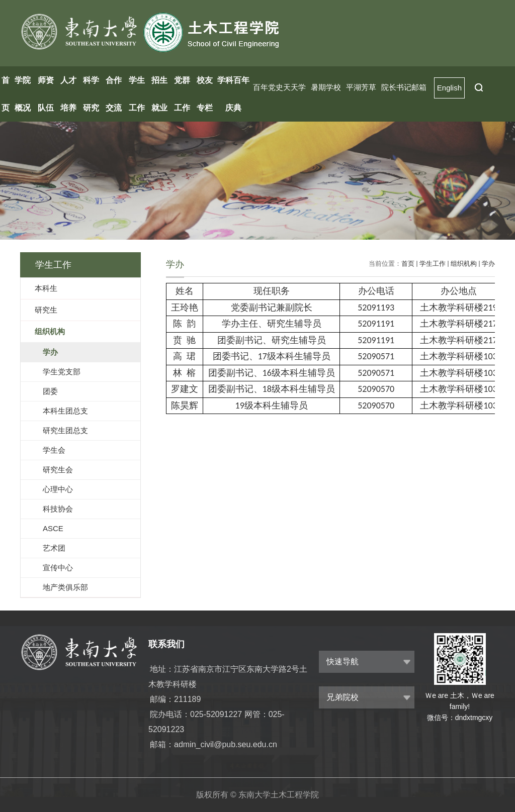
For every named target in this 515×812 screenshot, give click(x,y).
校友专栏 (205, 94)
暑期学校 (326, 87)
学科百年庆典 (233, 94)
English (449, 88)
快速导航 (342, 662)
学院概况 (23, 94)
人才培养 (68, 94)
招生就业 (159, 94)
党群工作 (182, 94)
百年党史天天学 (279, 87)
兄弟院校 (342, 697)
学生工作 (137, 94)
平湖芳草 (361, 87)
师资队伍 (46, 94)
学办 (488, 264)
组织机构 (464, 264)
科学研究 (91, 94)
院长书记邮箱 (404, 87)
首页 (6, 94)
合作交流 (114, 94)
